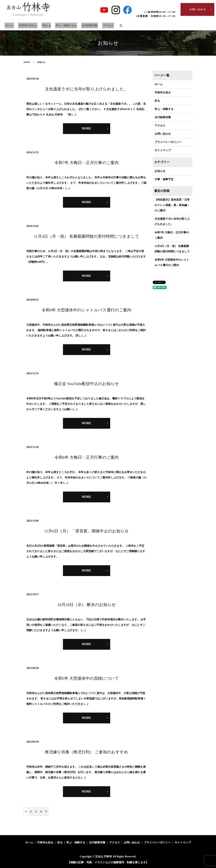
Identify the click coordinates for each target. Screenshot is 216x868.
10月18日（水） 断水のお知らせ (87, 605)
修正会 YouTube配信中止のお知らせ (86, 384)
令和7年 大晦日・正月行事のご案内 (87, 163)
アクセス (102, 25)
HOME (27, 62)
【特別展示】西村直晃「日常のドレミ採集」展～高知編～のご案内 (172, 205)
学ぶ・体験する (61, 25)
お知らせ (160, 171)
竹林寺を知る (24, 25)
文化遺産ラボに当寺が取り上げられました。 (86, 89)
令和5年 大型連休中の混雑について (86, 678)
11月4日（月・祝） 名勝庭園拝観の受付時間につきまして (86, 236)
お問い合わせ (163, 134)
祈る (42, 25)
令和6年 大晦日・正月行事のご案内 (87, 457)
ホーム (8, 25)
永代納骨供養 (85, 25)
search (114, 25)
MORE (87, 128)
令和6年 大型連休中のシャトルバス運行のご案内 (86, 310)
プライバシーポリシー (168, 142)
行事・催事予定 (164, 179)
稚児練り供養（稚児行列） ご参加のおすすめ (86, 752)
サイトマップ (163, 150)
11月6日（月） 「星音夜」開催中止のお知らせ (86, 531)
